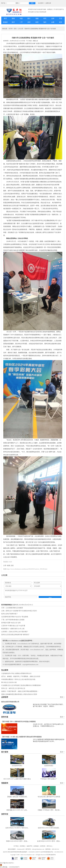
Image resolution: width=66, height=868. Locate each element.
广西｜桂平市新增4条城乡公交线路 (13, 620)
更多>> (62, 697)
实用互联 (43, 846)
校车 (61, 22)
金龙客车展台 (49, 766)
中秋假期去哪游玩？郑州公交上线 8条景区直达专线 (18, 679)
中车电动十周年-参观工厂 (49, 779)
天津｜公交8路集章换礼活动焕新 (12, 608)
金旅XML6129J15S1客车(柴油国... (49, 828)
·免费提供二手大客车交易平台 (55, 9)
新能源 (5, 22)
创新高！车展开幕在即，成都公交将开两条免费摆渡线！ (20, 691)
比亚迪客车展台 (17, 766)
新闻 (13, 18)
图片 (29, 18)
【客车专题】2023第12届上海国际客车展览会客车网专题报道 (21, 737)
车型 (61, 18)
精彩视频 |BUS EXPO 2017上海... (17, 810)
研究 (45, 18)
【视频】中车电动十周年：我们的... (49, 810)
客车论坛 (49, 846)
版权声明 (29, 846)
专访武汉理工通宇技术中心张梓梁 (49, 797)
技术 (13, 22)
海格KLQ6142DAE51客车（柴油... (17, 841)
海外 (45, 22)
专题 (21, 18)
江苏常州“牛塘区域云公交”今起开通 (13, 626)
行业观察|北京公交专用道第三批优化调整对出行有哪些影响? (21, 685)
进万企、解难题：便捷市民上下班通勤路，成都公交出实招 (21, 676)
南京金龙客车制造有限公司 (10, 702)
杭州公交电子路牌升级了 (9, 614)
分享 (5, 566)
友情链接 (36, 846)
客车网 (11, 29)
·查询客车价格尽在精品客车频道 (37, 9)
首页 (5, 18)
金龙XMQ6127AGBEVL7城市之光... (17, 828)
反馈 (12, 566)
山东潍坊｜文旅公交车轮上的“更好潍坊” (15, 632)
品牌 (53, 18)
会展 (53, 22)
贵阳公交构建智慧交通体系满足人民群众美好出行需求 (19, 694)
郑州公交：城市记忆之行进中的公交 (13, 688)
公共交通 (20, 29)
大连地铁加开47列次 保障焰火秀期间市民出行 (16, 673)
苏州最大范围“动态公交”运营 (11, 623)
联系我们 (23, 846)
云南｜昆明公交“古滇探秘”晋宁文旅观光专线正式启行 (19, 611)
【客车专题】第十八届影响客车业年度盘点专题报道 (18, 722)
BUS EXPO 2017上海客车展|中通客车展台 (17, 779)
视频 (37, 18)
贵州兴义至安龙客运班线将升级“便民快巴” (15, 635)
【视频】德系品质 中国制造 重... (17, 797)
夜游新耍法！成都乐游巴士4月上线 (13, 629)
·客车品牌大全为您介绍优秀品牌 (37, 12)
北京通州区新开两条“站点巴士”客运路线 (15, 617)
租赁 (37, 22)
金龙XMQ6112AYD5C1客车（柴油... (49, 841)
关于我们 (16, 846)
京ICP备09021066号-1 (7, 863)
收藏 (8, 566)
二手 (21, 22)
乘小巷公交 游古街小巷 (9, 682)
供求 (29, 22)
